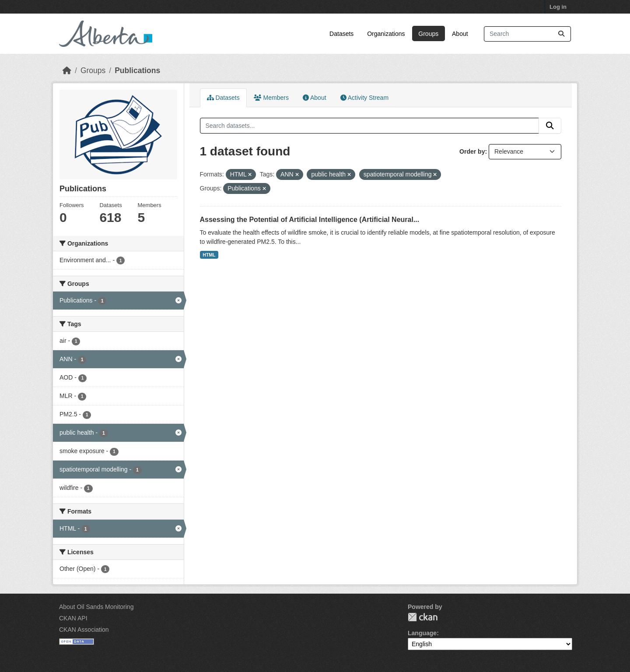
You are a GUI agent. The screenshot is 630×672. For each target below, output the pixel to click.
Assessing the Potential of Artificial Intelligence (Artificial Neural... (310, 220)
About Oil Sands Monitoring (96, 607)
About (460, 34)
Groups (428, 34)
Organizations (386, 34)
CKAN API (73, 618)
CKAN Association (84, 630)
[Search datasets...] (527, 34)
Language (422, 633)
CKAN (423, 617)
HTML (209, 255)
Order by (472, 151)
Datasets (341, 34)
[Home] (67, 70)
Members (271, 98)
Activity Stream (364, 98)
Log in (558, 7)
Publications (137, 70)
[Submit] (561, 34)
